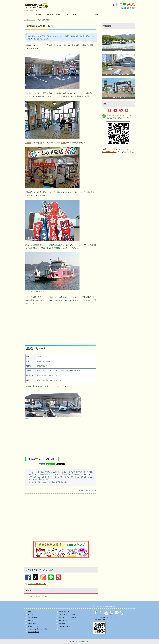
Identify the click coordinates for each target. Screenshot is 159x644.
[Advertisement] (61, 323)
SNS (96, 15)
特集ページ (31, 615)
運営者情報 (62, 623)
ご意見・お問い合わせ (65, 612)
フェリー (45, 297)
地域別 (76, 15)
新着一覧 (38, 15)
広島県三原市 (52, 45)
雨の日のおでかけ (53, 15)
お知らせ (73, 618)
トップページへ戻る (37, 584)
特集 (67, 15)
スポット (58, 380)
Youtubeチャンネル (33, 632)
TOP (29, 15)
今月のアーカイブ (33, 626)
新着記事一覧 (32, 620)
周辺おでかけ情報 (43, 380)
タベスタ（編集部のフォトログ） (38, 629)
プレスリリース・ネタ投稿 (67, 615)
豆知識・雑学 (32, 623)
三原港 (28, 143)
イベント (86, 15)
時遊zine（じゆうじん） (66, 626)
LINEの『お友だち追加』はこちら (119, 115)
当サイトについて (64, 618)
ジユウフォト (63, 629)
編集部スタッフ (63, 620)
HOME (30, 612)
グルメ (52, 380)
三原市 (30, 596)
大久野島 (59, 96)
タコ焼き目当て (90, 192)
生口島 (58, 93)
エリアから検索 (32, 618)
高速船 (63, 143)
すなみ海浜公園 (71, 371)
